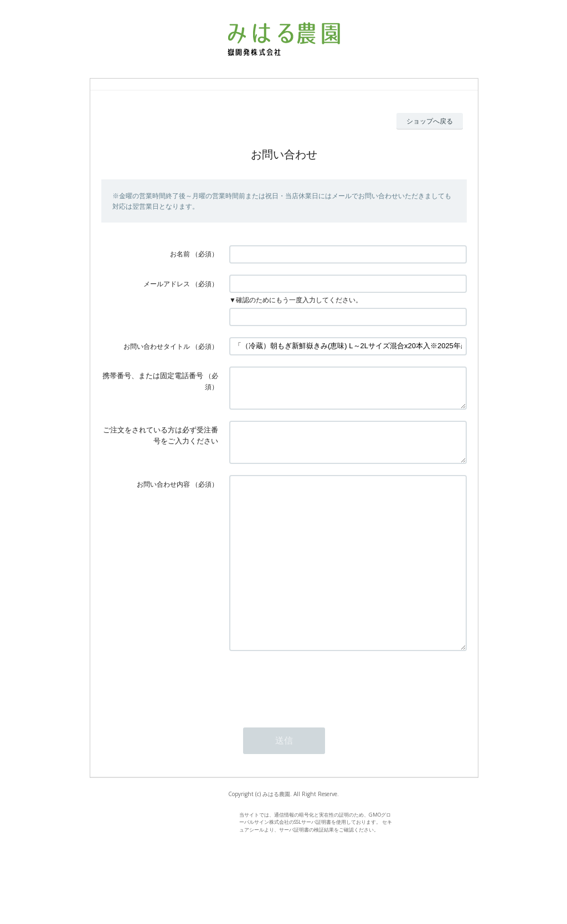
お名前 (180, 254)
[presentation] (313, 730)
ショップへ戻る (430, 121)
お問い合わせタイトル (157, 346)
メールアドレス (167, 284)
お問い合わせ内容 (163, 497)
